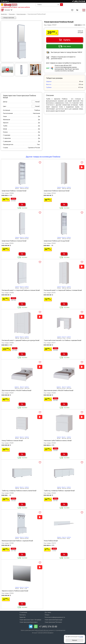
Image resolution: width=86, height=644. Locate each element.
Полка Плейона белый (51, 541)
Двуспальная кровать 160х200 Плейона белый (59, 390)
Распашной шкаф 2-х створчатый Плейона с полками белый (63, 290)
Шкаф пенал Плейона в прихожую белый (57, 191)
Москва (5, 1)
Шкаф (9, 5)
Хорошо (75, 640)
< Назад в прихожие (8, 18)
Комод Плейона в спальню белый (12, 441)
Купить (65, 40)
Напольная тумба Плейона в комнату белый (58, 441)
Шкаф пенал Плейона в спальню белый (14, 241)
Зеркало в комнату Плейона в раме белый (15, 591)
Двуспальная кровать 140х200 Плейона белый (17, 390)
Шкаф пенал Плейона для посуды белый (57, 241)
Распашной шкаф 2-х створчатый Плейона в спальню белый (21, 290)
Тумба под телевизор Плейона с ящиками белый (59, 491)
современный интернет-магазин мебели (15, 7)
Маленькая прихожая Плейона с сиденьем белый (17, 541)
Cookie (81, 637)
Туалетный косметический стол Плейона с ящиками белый (63, 340)
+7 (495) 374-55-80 (79, 1)
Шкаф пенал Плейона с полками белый (14, 191)
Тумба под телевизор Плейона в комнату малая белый (19, 491)
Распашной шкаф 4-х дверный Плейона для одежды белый (21, 340)
